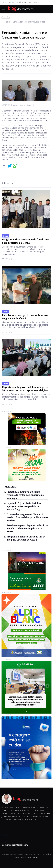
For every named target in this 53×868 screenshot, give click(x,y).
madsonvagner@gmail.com (15, 845)
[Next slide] (47, 686)
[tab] (26, 712)
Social (4, 835)
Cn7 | (4, 2)
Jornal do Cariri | (22, 2)
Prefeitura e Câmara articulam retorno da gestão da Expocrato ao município (25, 495)
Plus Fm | (11, 2)
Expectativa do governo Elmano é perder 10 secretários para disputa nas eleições (27, 517)
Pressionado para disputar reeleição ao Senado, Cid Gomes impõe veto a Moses (27, 528)
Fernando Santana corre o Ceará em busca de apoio (24, 35)
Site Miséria (33, 2)
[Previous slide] (6, 686)
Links (4, 829)
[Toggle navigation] (2, 9)
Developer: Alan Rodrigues (29, 857)
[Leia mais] (26, 225)
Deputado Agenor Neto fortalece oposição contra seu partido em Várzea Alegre (24, 506)
